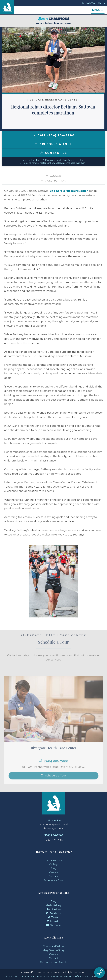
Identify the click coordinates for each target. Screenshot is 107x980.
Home (24, 160)
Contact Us (53, 153)
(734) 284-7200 (56, 769)
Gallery (53, 864)
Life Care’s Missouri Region (69, 191)
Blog (81, 160)
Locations (36, 160)
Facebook (53, 913)
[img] (34, 135)
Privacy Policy (14, 976)
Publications (54, 909)
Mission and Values (53, 946)
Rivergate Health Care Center (60, 160)
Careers (54, 872)
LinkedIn (54, 921)
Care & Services (54, 861)
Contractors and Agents (53, 962)
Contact (53, 876)
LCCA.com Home (93, 3)
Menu (98, 11)
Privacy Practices (38, 976)
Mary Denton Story (54, 950)
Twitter (54, 917)
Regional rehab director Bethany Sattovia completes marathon (54, 163)
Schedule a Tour (53, 144)
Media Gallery (53, 905)
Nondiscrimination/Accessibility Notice (77, 976)
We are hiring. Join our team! (53, 21)
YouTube (53, 925)
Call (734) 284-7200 (53, 135)
